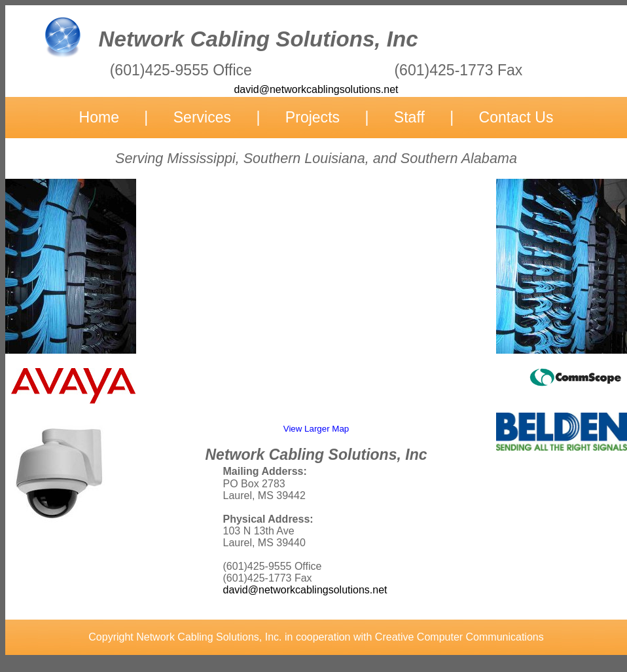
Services (202, 117)
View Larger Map (316, 429)
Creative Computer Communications (459, 637)
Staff (409, 117)
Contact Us (516, 117)
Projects (313, 117)
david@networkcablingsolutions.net (305, 590)
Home (99, 117)
